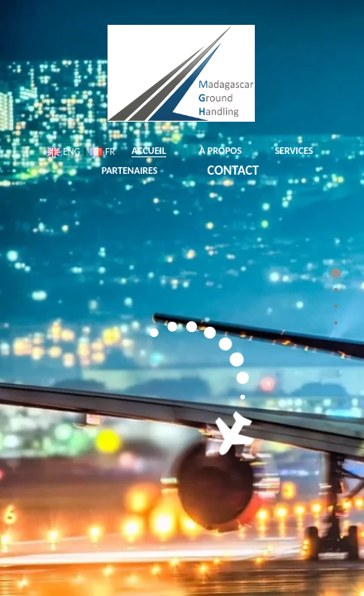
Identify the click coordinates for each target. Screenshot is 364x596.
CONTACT (233, 170)
